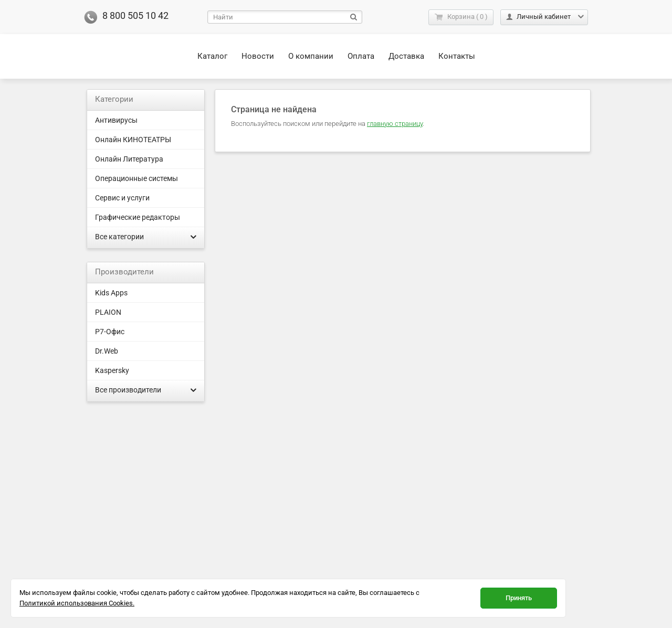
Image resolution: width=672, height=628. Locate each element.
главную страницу (395, 124)
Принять (519, 598)
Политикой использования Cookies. (77, 603)
